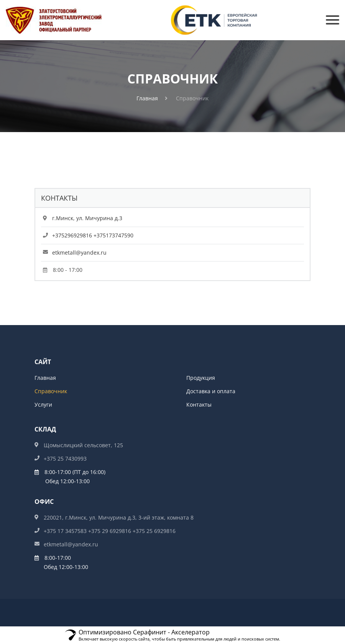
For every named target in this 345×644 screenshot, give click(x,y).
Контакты (199, 405)
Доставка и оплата (211, 391)
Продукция (201, 378)
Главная (147, 98)
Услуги (43, 405)
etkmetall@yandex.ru (79, 253)
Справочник (51, 391)
